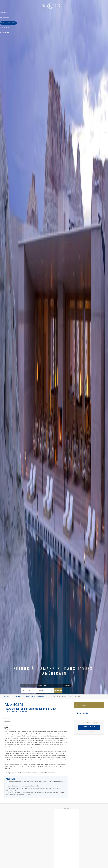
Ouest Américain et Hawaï (35, 697)
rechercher (58, 691)
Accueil (6, 697)
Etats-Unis (18, 697)
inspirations (4, 17)
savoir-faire (4, 32)
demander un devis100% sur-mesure (89, 727)
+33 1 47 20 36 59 (5, 27)
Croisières (4, 12)
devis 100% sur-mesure (8, 22)
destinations (4, 7)
